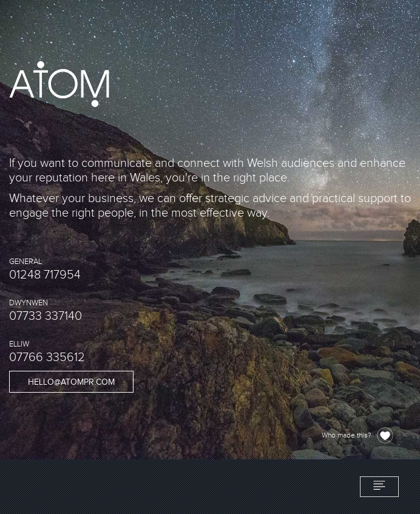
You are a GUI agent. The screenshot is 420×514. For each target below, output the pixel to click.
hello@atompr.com (71, 382)
